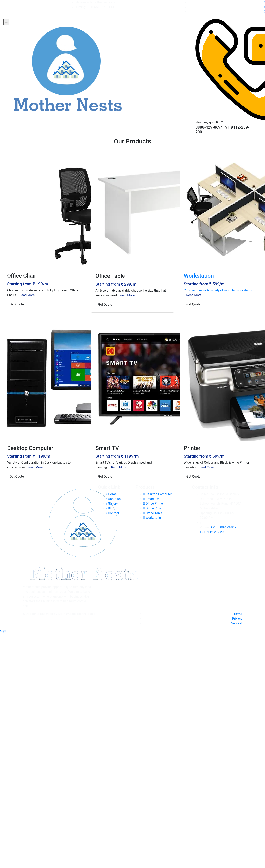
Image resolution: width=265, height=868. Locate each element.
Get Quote (17, 304)
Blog (110, 508)
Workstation (153, 518)
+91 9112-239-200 (213, 532)
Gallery (112, 504)
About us (113, 499)
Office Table (153, 513)
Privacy (237, 619)
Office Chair (153, 508)
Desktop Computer (158, 494)
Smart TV (151, 499)
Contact (113, 513)
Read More (27, 295)
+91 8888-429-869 (223, 527)
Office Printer (154, 504)
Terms (238, 614)
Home (111, 494)
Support (237, 623)
